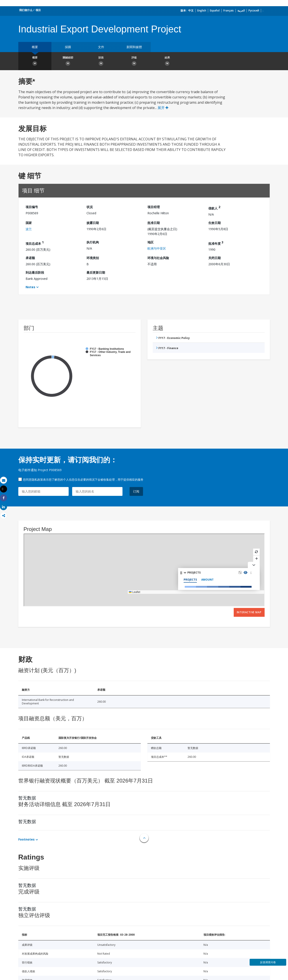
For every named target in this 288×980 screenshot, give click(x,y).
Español (215, 10)
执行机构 (93, 242)
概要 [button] (35, 62)
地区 (151, 242)
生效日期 (215, 223)
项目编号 (32, 207)
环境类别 (93, 258)
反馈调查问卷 (268, 962)
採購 (68, 47)
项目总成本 (35, 243)
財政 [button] (101, 62)
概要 (35, 47)
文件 (101, 47)
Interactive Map (249, 612)
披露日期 (93, 223)
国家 (29, 223)
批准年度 (216, 243)
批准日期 (154, 223)
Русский (254, 10)
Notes (30, 287)
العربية (241, 10)
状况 (90, 207)
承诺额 (30, 258)
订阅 (136, 491)
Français (229, 10)
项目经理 (154, 207)
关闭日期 (215, 258)
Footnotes (26, 839)
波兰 (29, 229)
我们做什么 (26, 10)
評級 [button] (134, 62)
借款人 (214, 208)
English (202, 10)
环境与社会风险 (158, 258)
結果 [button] (167, 62)
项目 (38, 10)
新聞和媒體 (134, 47)
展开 (163, 108)
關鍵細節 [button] (68, 62)
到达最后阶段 (35, 272)
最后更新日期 (96, 272)
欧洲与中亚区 (157, 248)
